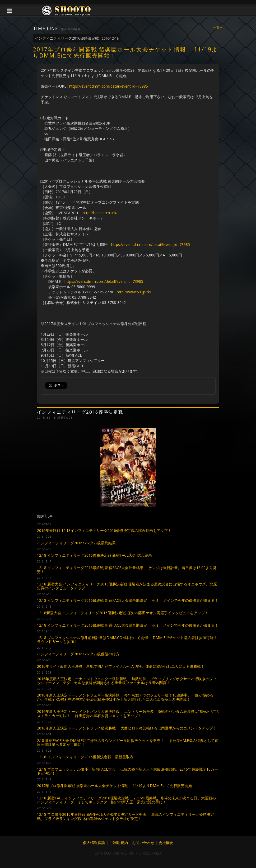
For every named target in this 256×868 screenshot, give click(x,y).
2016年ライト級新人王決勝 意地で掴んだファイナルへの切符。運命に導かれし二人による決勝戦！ (121, 666)
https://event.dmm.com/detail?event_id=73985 (109, 86)
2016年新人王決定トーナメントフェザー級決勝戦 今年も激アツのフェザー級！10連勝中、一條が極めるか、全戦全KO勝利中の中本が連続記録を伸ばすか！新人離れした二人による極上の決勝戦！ (125, 697)
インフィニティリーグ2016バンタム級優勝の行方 (78, 654)
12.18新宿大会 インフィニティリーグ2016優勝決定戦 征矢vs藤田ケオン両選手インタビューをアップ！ (123, 613)
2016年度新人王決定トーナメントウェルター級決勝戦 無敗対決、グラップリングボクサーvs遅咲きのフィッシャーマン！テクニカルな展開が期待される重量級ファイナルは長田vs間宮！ (127, 681)
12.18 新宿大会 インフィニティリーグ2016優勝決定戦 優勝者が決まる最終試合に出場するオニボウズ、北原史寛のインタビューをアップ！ (127, 586)
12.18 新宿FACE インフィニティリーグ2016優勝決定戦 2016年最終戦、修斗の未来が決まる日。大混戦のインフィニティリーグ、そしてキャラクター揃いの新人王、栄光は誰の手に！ (126, 800)
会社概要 (166, 843)
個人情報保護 (94, 843)
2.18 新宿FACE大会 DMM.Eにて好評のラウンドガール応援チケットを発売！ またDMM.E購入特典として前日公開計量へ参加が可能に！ (128, 742)
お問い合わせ (143, 843)
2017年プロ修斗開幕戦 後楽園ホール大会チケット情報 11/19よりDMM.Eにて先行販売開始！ (116, 786)
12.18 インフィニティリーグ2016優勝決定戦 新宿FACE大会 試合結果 (94, 555)
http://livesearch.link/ (100, 213)
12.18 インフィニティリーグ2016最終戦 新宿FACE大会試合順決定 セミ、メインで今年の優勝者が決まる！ (128, 600)
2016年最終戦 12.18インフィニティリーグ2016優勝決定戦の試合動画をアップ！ (104, 530)
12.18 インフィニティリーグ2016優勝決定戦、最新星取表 (85, 757)
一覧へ (218, 28)
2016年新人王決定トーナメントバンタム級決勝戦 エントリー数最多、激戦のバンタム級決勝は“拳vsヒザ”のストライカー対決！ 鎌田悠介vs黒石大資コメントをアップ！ (128, 713)
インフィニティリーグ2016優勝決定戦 (77, 38)
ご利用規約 (119, 843)
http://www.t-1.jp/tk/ (134, 292)
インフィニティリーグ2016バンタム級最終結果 (76, 543)
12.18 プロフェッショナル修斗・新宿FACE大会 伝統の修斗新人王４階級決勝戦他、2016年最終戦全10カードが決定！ (127, 771)
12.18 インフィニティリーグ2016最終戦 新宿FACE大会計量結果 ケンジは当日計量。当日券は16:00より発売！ (127, 570)
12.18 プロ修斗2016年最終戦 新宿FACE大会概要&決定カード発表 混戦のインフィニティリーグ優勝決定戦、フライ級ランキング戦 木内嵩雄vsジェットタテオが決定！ (125, 816)
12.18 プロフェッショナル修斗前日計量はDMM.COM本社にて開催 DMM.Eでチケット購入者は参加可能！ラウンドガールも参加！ (127, 640)
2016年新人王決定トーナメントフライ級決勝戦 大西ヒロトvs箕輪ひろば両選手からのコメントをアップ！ (127, 728)
